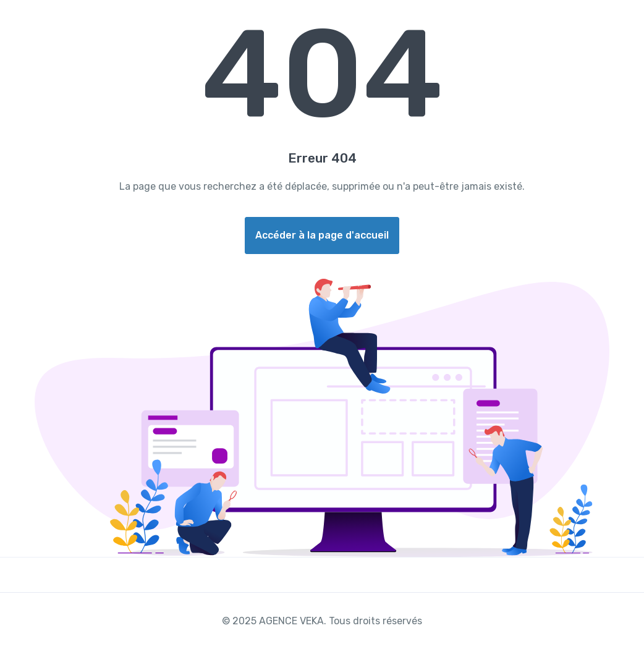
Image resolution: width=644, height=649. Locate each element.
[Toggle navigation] (624, 17)
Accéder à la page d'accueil (322, 235)
